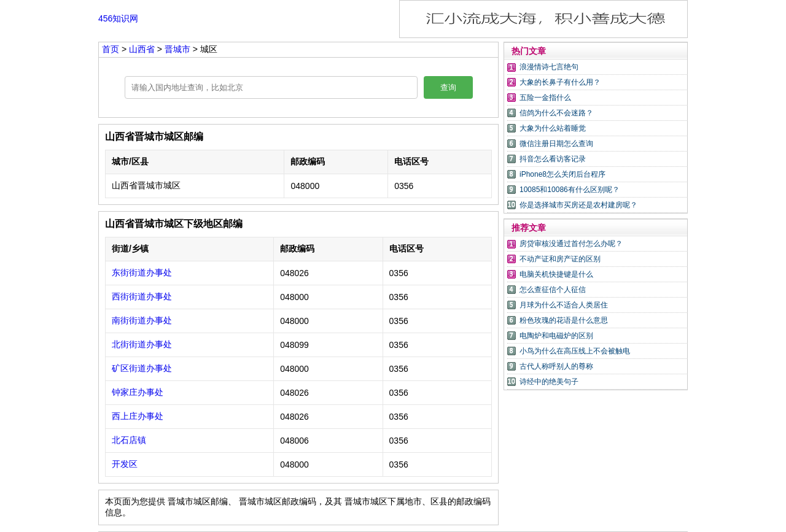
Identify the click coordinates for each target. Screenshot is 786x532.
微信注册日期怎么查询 (556, 144)
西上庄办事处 (138, 416)
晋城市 (179, 49)
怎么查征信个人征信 (553, 290)
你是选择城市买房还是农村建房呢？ (578, 205)
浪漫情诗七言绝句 (549, 67)
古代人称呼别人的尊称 (556, 366)
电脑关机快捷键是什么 (556, 274)
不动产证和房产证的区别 (560, 259)
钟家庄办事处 (138, 392)
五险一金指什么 (545, 98)
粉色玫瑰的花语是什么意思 (564, 320)
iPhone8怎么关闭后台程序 (562, 174)
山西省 (143, 49)
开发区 (125, 464)
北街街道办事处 (142, 344)
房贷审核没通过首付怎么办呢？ (571, 244)
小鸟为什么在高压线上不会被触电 (575, 351)
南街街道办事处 (142, 320)
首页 (111, 49)
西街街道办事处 (142, 296)
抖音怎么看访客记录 (553, 159)
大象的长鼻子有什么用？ (560, 82)
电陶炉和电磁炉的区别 (556, 336)
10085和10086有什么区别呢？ (570, 190)
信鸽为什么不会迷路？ (556, 113)
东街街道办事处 (142, 272)
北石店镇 (129, 440)
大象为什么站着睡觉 (553, 128)
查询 (448, 87)
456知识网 (118, 18)
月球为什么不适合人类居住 (564, 305)
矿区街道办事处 (142, 368)
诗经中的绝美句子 (549, 382)
